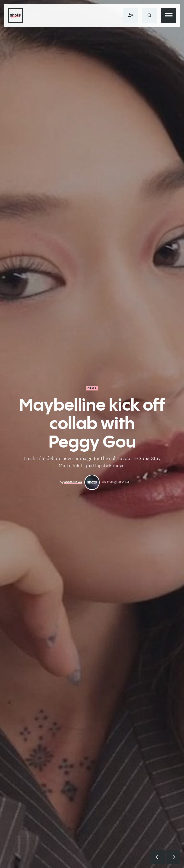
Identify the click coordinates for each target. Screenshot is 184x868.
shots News (73, 482)
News (92, 388)
